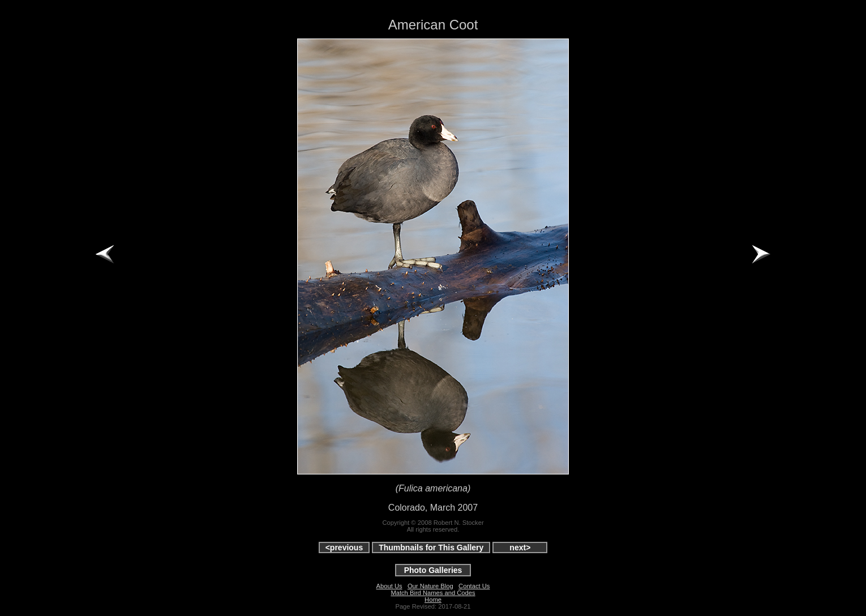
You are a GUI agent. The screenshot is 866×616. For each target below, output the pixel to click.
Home (433, 600)
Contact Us (474, 586)
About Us (389, 586)
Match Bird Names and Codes (433, 593)
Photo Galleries (433, 570)
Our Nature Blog (430, 586)
